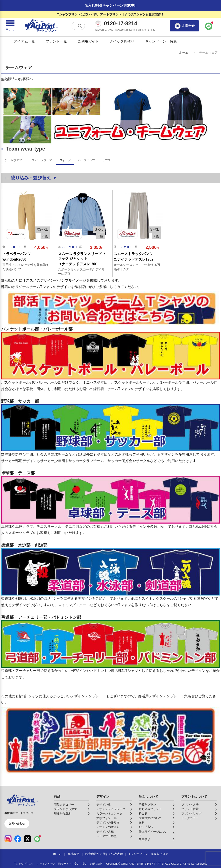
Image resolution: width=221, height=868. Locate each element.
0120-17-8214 (120, 23)
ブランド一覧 (56, 41)
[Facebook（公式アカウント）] (18, 839)
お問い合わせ (17, 824)
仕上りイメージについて (153, 833)
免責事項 (145, 839)
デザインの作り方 (108, 823)
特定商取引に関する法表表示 (104, 854)
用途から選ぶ (63, 814)
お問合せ (184, 26)
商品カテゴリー (64, 805)
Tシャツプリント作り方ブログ (148, 854)
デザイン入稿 (105, 832)
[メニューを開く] (10, 26)
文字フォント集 (107, 818)
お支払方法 (146, 827)
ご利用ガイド (88, 41)
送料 (142, 823)
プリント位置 (190, 809)
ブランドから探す (65, 809)
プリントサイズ (191, 814)
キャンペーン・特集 (161, 41)
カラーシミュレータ (109, 814)
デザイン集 (104, 805)
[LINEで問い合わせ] (209, 26)
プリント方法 (190, 805)
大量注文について (150, 818)
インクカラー (190, 818)
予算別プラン (147, 805)
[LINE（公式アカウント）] (37, 839)
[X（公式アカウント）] (27, 839)
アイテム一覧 (24, 41)
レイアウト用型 (107, 836)
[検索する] (80, 26)
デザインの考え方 (108, 827)
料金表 (143, 814)
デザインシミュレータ (111, 809)
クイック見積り (122, 41)
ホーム (184, 52)
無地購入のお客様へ (17, 79)
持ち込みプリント (150, 809)
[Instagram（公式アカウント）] (8, 839)
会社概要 (73, 854)
